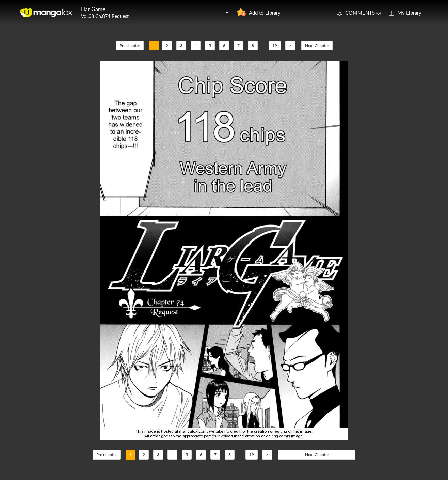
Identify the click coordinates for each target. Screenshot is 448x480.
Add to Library (265, 13)
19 (275, 45)
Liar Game (93, 9)
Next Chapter (317, 45)
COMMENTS (363, 13)
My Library (409, 13)
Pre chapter (130, 45)
